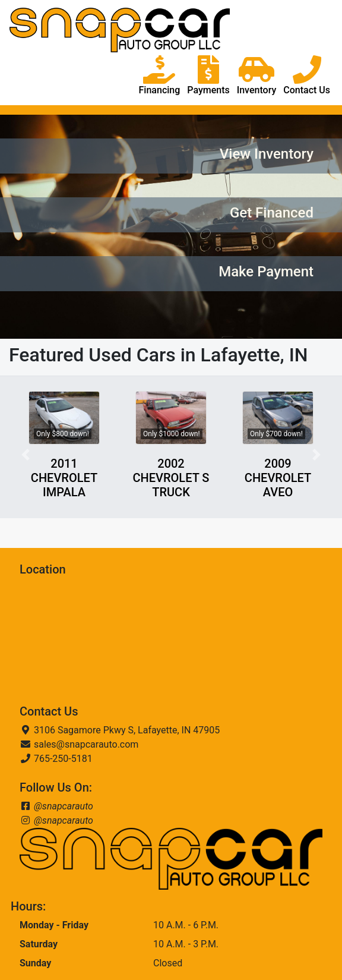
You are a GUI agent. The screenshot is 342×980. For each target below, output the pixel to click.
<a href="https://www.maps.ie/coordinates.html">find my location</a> (109, 641)
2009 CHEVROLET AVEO (278, 478)
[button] (26, 455)
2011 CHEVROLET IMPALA (64, 478)
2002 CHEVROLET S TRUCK (171, 478)
